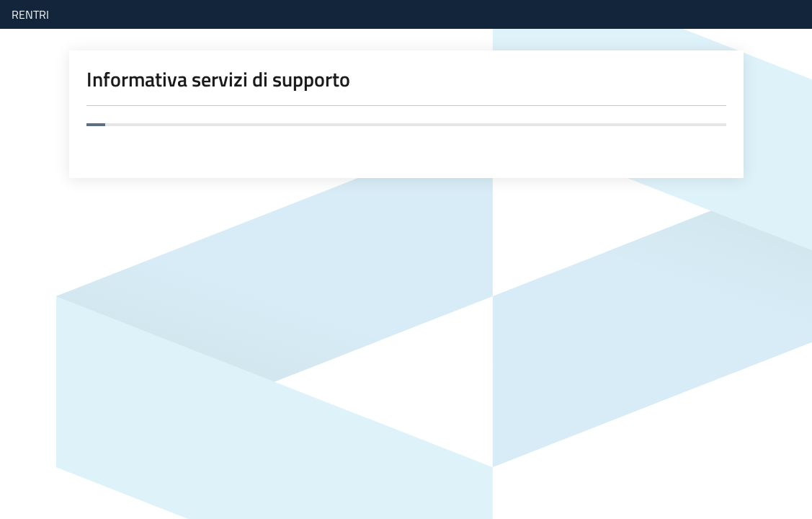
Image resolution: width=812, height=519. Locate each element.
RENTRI (30, 14)
